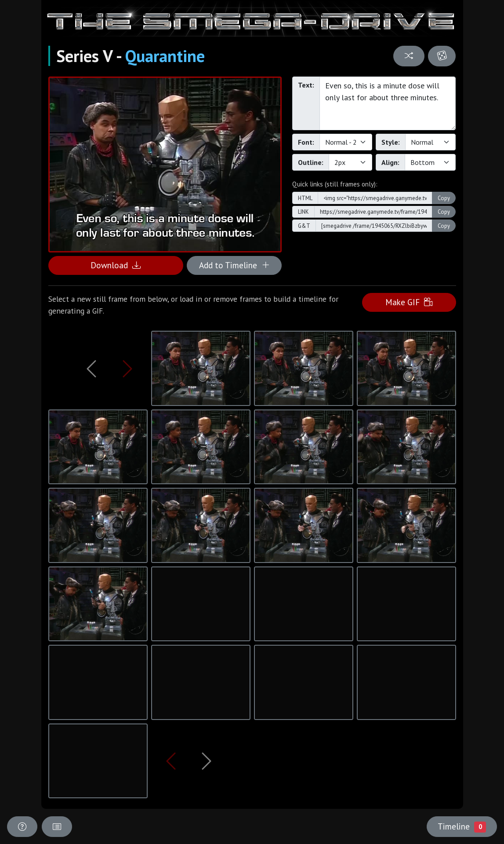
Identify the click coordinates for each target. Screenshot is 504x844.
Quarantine (165, 56)
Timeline (462, 826)
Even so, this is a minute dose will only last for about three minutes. (388, 103)
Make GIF (409, 302)
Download (116, 265)
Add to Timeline (234, 265)
